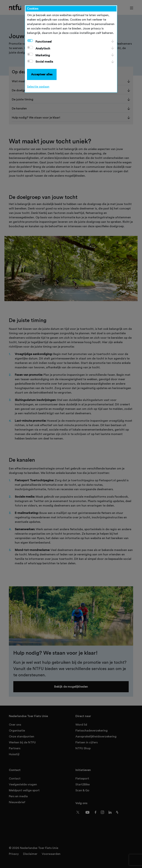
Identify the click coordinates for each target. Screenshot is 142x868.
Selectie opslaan (38, 87)
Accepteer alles (42, 74)
